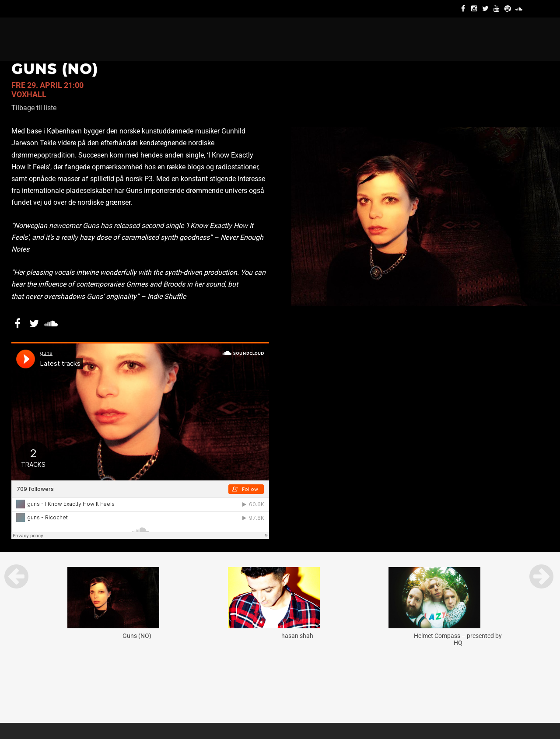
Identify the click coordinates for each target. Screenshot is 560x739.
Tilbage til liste (34, 108)
